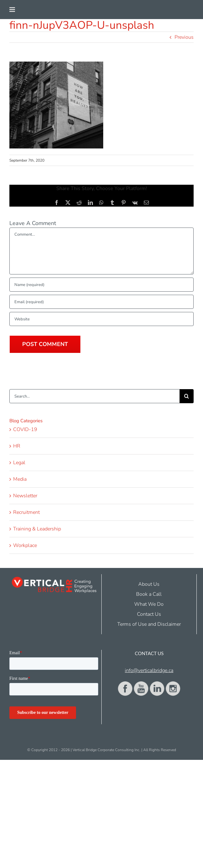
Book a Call (149, 594)
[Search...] (94, 396)
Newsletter (25, 496)
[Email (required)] (101, 302)
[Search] (187, 396)
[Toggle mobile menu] (13, 10)
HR (17, 446)
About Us (149, 584)
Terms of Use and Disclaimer (149, 624)
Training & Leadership (37, 529)
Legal (19, 463)
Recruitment (26, 512)
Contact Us (149, 614)
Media (20, 479)
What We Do (149, 604)
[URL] (101, 319)
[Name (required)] (101, 285)
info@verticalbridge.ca (149, 670)
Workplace (25, 545)
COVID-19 (25, 429)
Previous (184, 37)
